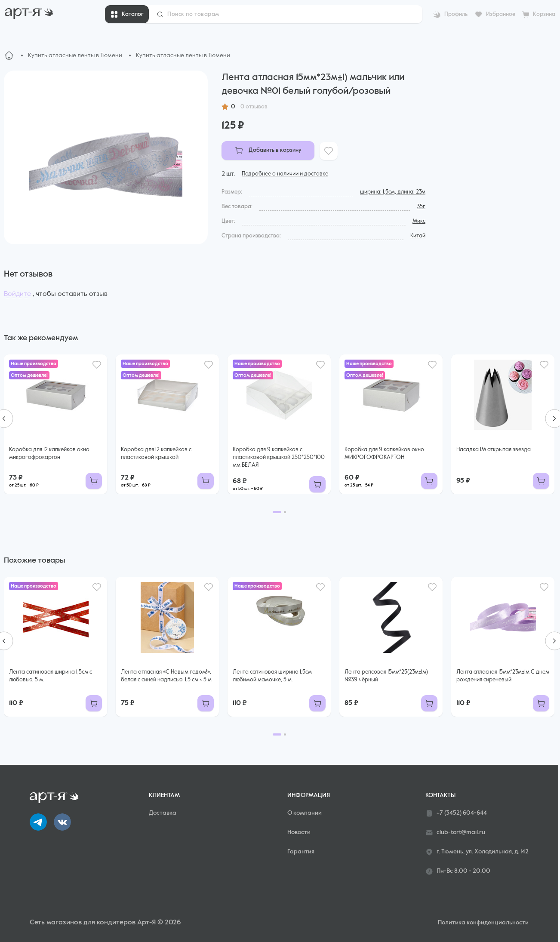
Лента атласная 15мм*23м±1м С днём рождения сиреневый (503, 676)
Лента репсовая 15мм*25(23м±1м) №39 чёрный (386, 676)
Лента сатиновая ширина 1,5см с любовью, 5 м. (51, 676)
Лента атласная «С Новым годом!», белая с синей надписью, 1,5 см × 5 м (166, 676)
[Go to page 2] (285, 512)
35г (421, 207)
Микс (419, 221)
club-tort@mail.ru (455, 833)
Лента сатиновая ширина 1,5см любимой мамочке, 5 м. (272, 676)
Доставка (163, 813)
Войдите (17, 294)
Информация (309, 795)
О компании (305, 813)
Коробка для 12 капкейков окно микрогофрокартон (49, 454)
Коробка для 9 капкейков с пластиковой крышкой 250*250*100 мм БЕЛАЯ (279, 457)
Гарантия (301, 852)
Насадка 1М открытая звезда (494, 450)
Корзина (544, 14)
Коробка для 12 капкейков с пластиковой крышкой (156, 454)
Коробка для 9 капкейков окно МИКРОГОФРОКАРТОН (384, 454)
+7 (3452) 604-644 (456, 813)
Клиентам (164, 795)
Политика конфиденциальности (483, 923)
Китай (418, 236)
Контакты (440, 795)
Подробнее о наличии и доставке (285, 174)
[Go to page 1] (277, 512)
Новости (299, 832)
